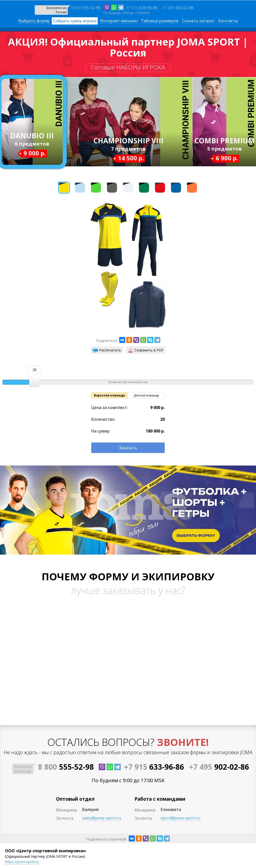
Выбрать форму (34, 21)
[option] (109, 235)
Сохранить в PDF (146, 350)
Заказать (128, 448)
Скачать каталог (198, 21)
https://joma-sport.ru (22, 862)
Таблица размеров (160, 21)
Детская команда (146, 395)
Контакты (228, 21)
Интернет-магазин (119, 21)
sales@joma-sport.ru (101, 818)
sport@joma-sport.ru (180, 818)
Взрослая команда (109, 395)
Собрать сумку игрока (75, 21)
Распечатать (107, 350)
